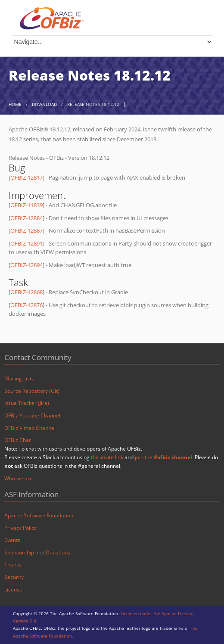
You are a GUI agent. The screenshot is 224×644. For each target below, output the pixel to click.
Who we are (19, 478)
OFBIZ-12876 (26, 305)
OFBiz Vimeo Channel (30, 428)
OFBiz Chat (17, 440)
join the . (164, 457)
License (13, 590)
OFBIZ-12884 (26, 218)
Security (14, 577)
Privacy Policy (20, 528)
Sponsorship (19, 552)
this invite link (107, 457)
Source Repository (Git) (32, 391)
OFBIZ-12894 (26, 265)
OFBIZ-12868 (26, 292)
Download (44, 104)
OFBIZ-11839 (26, 205)
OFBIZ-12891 (26, 243)
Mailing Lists (19, 378)
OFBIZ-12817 (26, 177)
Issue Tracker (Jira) (27, 403)
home (15, 104)
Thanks (13, 565)
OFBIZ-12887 (26, 230)
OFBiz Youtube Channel (32, 415)
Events (12, 540)
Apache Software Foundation (39, 515)
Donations (58, 552)
